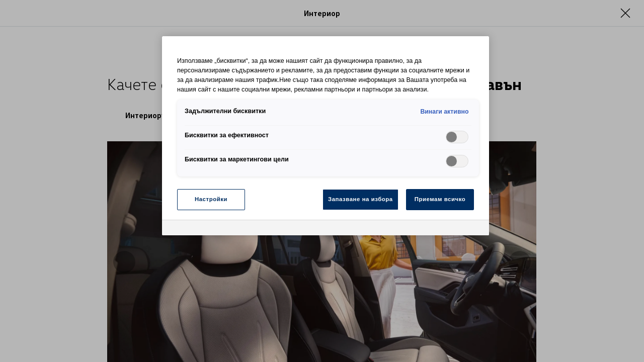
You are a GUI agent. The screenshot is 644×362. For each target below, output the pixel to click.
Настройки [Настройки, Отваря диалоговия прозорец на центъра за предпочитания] (211, 199)
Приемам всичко (440, 199)
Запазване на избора (360, 199)
